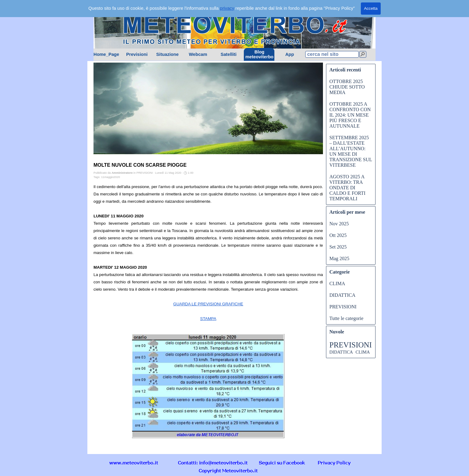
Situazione (167, 54)
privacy (227, 8)
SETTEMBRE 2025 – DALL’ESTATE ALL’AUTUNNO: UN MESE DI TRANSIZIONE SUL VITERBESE (351, 151)
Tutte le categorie (346, 318)
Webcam (198, 54)
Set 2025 (338, 247)
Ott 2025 (338, 235)
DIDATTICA (342, 295)
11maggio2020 (111, 177)
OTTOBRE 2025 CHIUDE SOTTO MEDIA (347, 87)
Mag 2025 (339, 258)
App (290, 54)
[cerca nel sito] (332, 54)
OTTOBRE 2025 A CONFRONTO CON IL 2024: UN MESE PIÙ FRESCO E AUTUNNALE (350, 115)
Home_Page (106, 54)
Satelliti (229, 54)
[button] (213, 462)
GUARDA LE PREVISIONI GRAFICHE (208, 304)
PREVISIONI (343, 307)
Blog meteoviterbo (259, 54)
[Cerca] (363, 54)
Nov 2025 (339, 224)
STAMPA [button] (208, 319)
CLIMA (337, 283)
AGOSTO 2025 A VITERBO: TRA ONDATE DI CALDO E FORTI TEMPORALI (347, 188)
